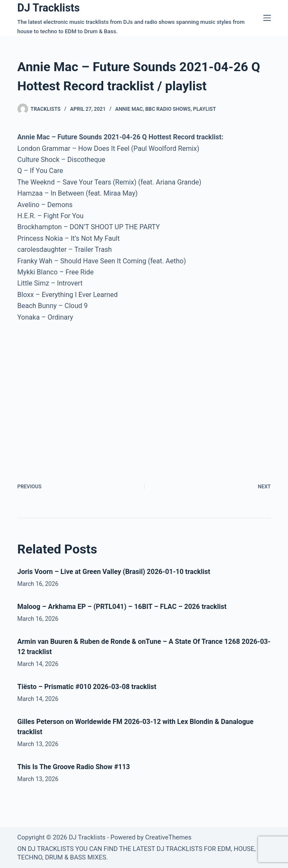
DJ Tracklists (49, 8)
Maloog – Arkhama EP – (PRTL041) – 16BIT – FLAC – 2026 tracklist (122, 607)
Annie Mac (129, 109)
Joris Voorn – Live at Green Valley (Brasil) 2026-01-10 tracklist (114, 572)
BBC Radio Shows (168, 109)
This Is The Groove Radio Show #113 (74, 767)
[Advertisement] (89, 393)
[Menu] (267, 18)
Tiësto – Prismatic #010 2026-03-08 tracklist (87, 687)
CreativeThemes (168, 837)
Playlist (204, 109)
